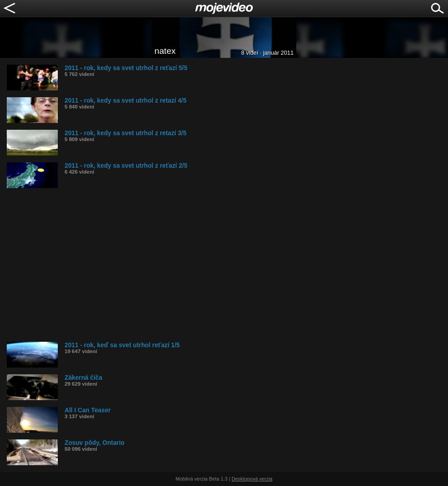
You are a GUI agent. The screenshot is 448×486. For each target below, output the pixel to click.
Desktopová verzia (252, 479)
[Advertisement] (227, 265)
